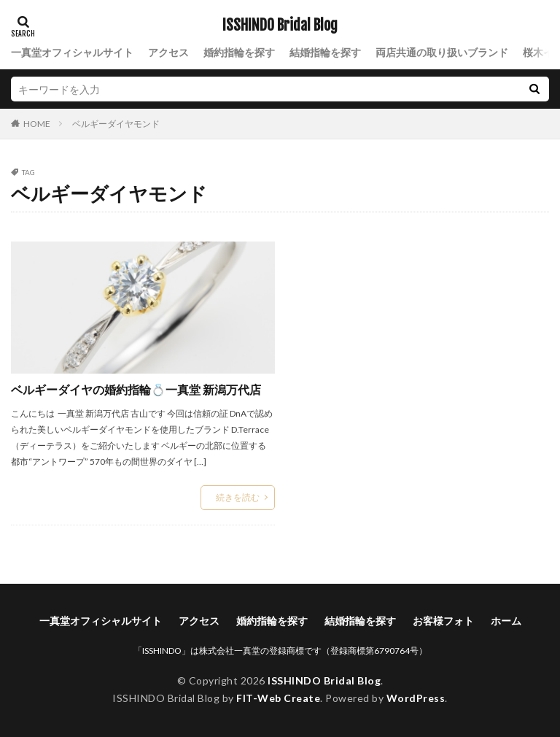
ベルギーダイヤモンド (116, 124)
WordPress (416, 698)
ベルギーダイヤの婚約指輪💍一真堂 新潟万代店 (136, 389)
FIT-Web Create (278, 698)
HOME (37, 123)
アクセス (168, 52)
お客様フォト (443, 621)
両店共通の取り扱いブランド (442, 52)
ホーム (506, 621)
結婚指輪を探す (325, 52)
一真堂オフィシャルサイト (72, 52)
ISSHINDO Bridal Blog (280, 26)
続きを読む (238, 497)
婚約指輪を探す (239, 52)
